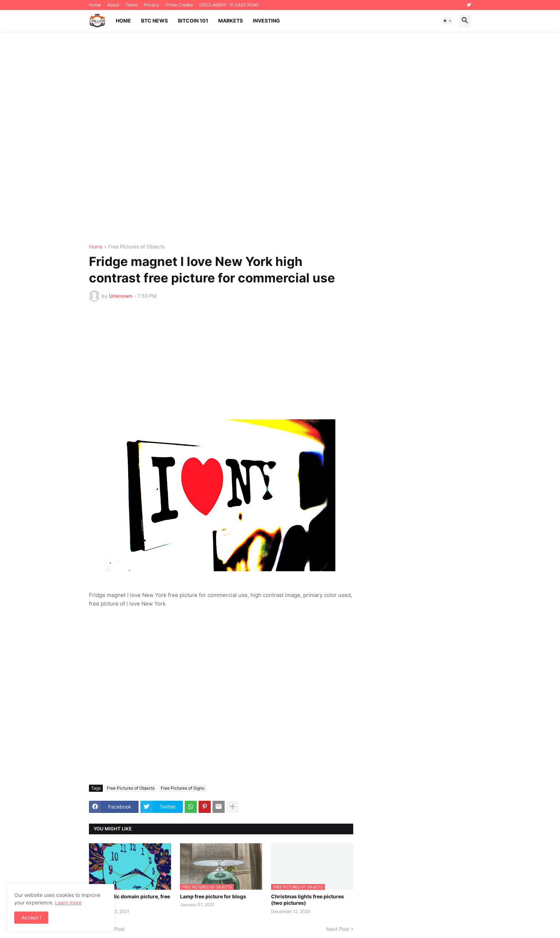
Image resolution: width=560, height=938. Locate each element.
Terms (131, 5)
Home (95, 5)
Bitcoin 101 (193, 21)
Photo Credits (179, 5)
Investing (266, 21)
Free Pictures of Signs (182, 788)
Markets (231, 21)
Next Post (338, 929)
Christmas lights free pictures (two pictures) (307, 900)
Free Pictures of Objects (136, 247)
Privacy (152, 5)
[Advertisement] (280, 138)
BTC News (154, 21)
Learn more (68, 902)
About (113, 5)
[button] (447, 21)
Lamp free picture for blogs (213, 896)
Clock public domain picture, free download (129, 900)
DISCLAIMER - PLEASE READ (229, 5)
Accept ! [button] (31, 917)
